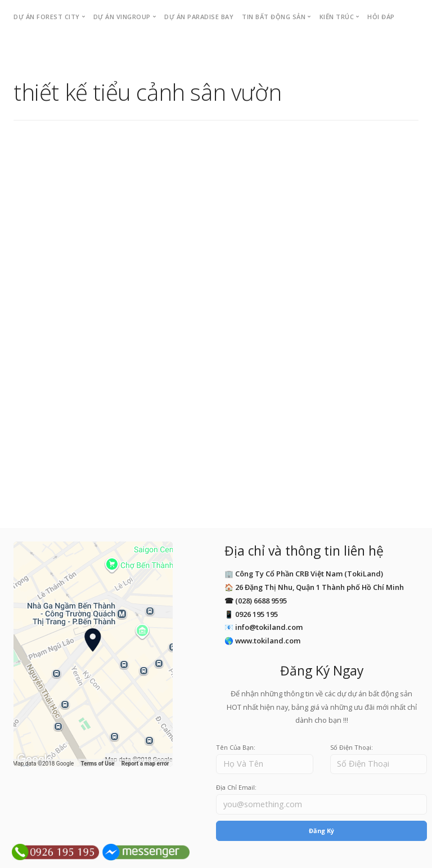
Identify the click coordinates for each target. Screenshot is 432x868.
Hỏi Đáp (381, 17)
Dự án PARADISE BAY (199, 17)
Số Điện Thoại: (352, 747)
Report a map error (145, 764)
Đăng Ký (321, 831)
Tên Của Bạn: (236, 747)
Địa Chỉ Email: (236, 787)
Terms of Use (98, 764)
